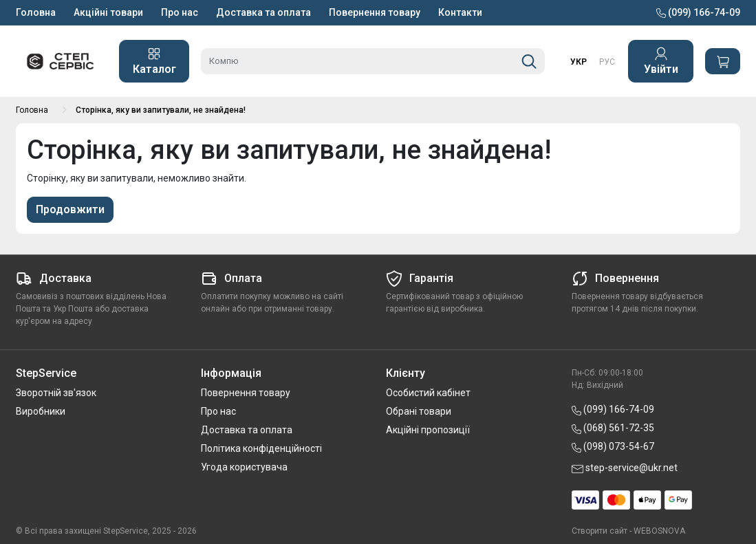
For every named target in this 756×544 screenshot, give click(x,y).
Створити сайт (600, 531)
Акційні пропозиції (428, 430)
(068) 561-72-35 (613, 428)
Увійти (661, 61)
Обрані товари (419, 411)
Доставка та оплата (263, 12)
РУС (607, 62)
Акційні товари (108, 12)
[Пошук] (529, 61)
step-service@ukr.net (625, 468)
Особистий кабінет (428, 393)
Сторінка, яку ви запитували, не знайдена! (161, 110)
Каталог (154, 61)
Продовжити (70, 209)
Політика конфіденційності (261, 448)
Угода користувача (244, 467)
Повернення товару (375, 12)
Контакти (460, 12)
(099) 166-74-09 (698, 12)
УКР (579, 62)
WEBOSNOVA (659, 531)
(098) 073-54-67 (613, 446)
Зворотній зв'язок (56, 393)
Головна (36, 12)
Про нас (180, 12)
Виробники (41, 411)
